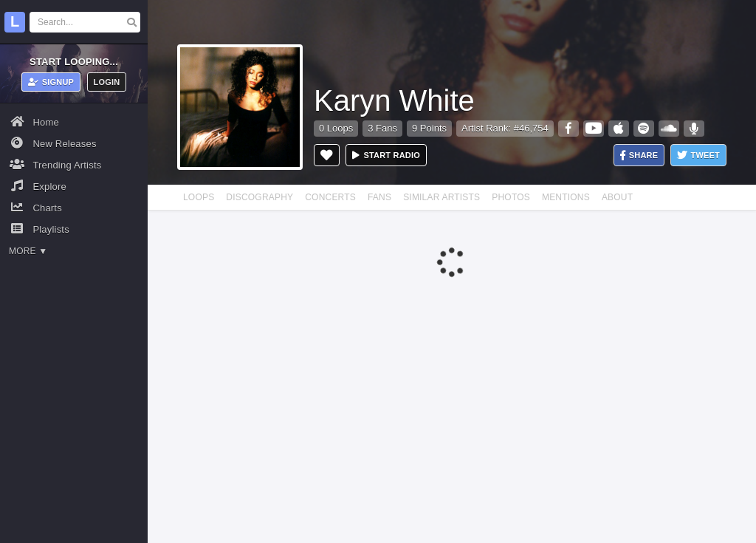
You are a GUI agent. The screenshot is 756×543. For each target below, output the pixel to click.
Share (639, 156)
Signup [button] (51, 82)
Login (107, 82)
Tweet (698, 156)
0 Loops (336, 128)
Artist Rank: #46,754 (505, 128)
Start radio (386, 155)
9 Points (429, 128)
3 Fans (382, 128)
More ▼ (28, 251)
